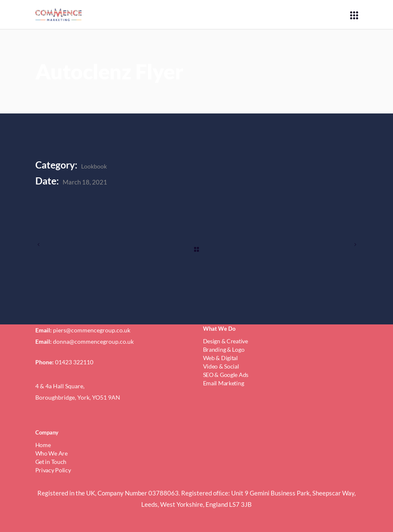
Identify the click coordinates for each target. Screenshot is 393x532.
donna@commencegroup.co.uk (93, 341)
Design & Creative (226, 341)
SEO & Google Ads (226, 375)
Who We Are (51, 453)
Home (43, 445)
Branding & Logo (224, 349)
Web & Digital (220, 358)
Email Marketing (224, 383)
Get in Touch (51, 462)
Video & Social (221, 366)
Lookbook (94, 166)
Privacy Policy (53, 470)
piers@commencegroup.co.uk (92, 330)
